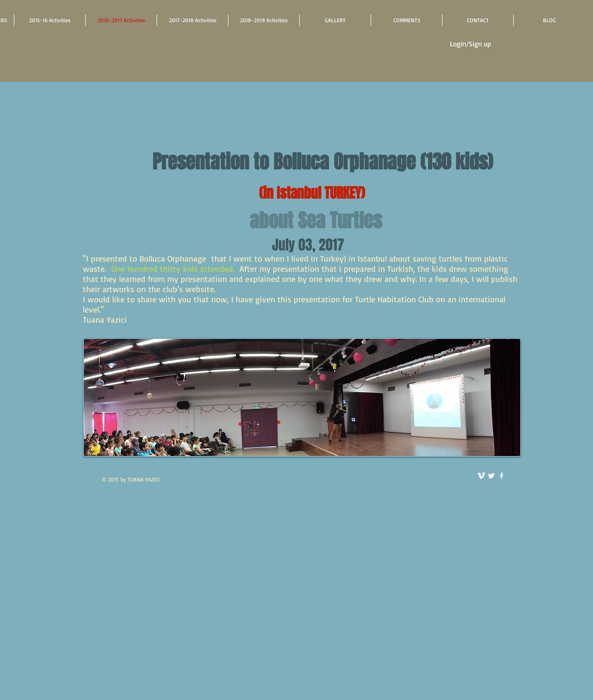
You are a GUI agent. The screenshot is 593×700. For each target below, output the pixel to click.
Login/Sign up (470, 44)
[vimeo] (481, 476)
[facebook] (502, 476)
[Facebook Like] (325, 485)
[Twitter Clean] (491, 476)
